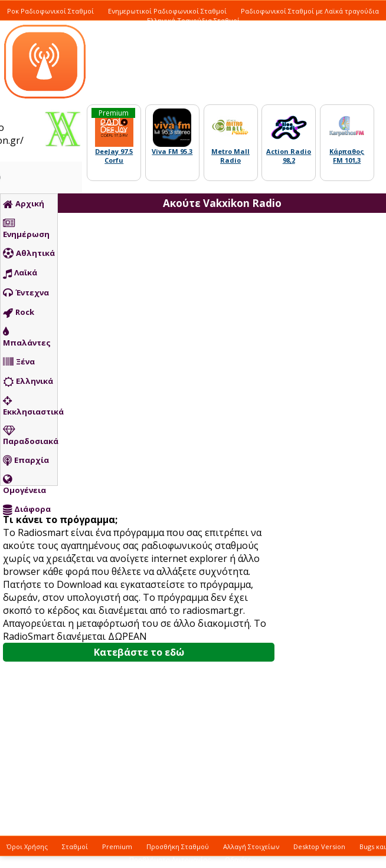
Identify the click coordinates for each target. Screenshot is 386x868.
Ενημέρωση (26, 229)
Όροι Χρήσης (27, 846)
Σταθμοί (75, 846)
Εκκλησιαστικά (30, 406)
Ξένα (19, 362)
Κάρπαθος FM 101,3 (347, 156)
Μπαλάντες (27, 337)
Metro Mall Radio (230, 156)
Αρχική (24, 204)
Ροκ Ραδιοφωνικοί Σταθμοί (50, 11)
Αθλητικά (29, 254)
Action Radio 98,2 (289, 156)
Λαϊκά (20, 273)
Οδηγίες (238, 859)
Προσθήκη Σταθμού (178, 846)
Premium (117, 846)
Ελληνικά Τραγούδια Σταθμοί (193, 20)
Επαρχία (26, 461)
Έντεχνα (26, 293)
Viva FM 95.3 (172, 151)
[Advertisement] (244, 428)
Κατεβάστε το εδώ (139, 652)
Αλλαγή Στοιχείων (251, 846)
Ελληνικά (28, 382)
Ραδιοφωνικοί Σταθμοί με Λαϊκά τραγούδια (310, 11)
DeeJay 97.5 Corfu (114, 156)
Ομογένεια (24, 485)
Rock (19, 313)
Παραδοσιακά (30, 436)
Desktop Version (319, 846)
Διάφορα (27, 509)
